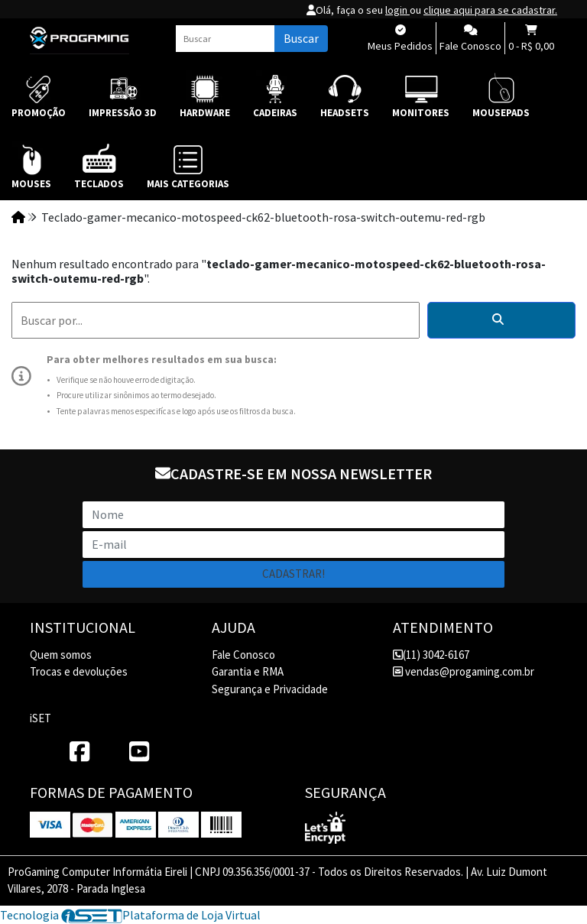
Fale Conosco (243, 655)
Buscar (301, 38)
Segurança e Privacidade (270, 689)
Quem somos (61, 655)
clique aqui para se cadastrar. (490, 10)
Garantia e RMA (248, 671)
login (397, 10)
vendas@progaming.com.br (464, 671)
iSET (41, 718)
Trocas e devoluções (79, 671)
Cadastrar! (293, 574)
